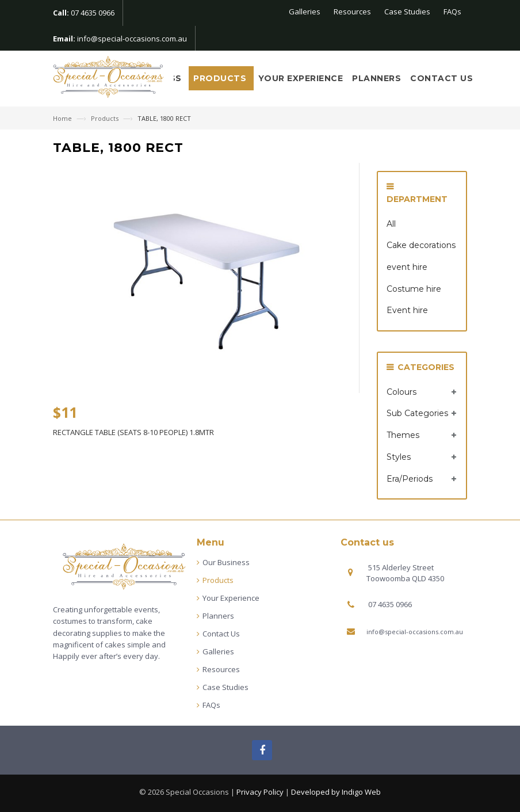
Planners (376, 78)
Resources (352, 12)
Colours (402, 392)
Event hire (407, 310)
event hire (407, 267)
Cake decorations (421, 245)
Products (221, 78)
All (391, 224)
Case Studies (407, 12)
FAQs (452, 12)
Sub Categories (417, 413)
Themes (403, 435)
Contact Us (441, 78)
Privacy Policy (260, 792)
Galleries (305, 12)
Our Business (226, 562)
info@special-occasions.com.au (132, 39)
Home (63, 118)
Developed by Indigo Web (336, 792)
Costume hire (414, 289)
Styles (399, 457)
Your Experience (301, 78)
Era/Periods (410, 479)
